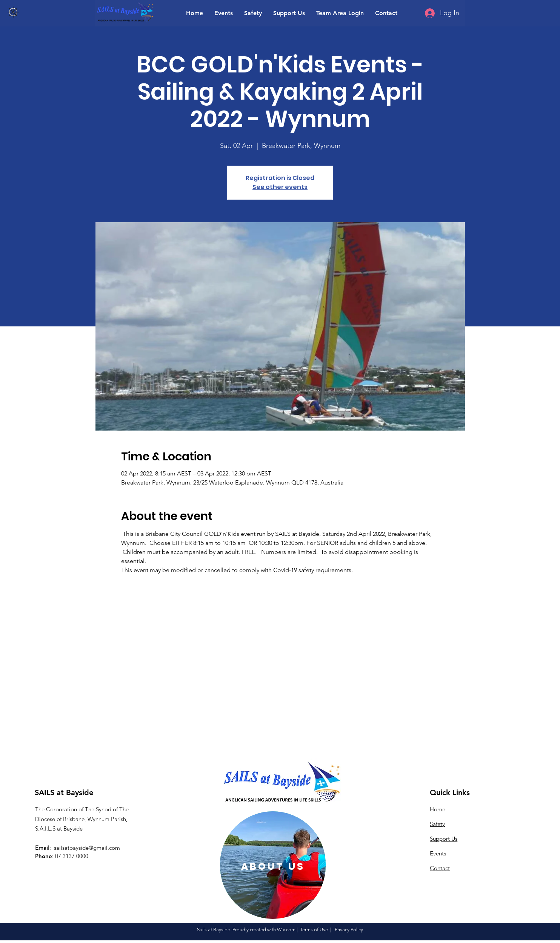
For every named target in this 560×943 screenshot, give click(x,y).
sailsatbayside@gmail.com (87, 848)
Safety (437, 824)
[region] (273, 865)
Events (438, 853)
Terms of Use (314, 930)
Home (438, 809)
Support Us (444, 839)
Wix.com (286, 930)
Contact (440, 868)
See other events (280, 187)
